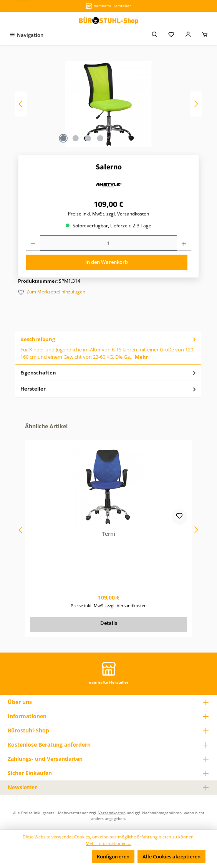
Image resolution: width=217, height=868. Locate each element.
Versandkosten (112, 813)
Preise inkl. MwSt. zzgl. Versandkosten (108, 214)
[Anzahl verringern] (33, 243)
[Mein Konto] (188, 35)
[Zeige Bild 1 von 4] (63, 138)
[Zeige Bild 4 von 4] (100, 138)
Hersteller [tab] (109, 389)
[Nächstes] (196, 104)
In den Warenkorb (107, 262)
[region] (108, 104)
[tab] (108, 348)
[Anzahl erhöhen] (184, 243)
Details (109, 623)
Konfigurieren (113, 856)
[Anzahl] (108, 243)
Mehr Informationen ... (108, 843)
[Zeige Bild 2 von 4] (76, 138)
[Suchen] (155, 35)
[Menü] (26, 35)
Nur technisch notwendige (52, 856)
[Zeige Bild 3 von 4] (88, 138)
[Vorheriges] (21, 104)
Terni (108, 534)
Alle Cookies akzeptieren (171, 856)
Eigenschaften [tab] (109, 373)
